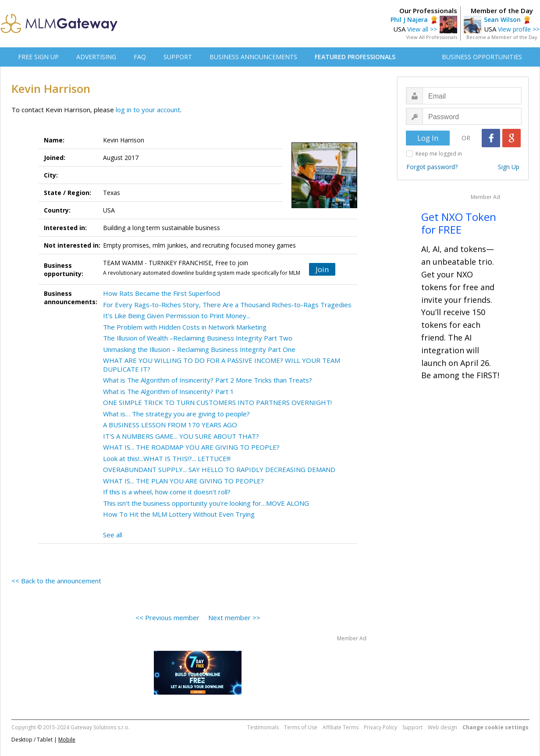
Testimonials (263, 727)
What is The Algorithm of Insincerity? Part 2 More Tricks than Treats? (208, 380)
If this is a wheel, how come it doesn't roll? (167, 492)
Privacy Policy (380, 727)
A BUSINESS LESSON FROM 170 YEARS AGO (170, 425)
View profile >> (519, 29)
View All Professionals (432, 37)
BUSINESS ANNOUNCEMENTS (253, 57)
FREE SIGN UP (38, 57)
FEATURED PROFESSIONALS (355, 57)
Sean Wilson (502, 20)
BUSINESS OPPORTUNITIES (482, 57)
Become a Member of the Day (502, 37)
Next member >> (234, 618)
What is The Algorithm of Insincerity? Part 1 (169, 391)
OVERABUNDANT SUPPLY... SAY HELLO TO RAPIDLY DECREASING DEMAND (219, 469)
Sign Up (509, 167)
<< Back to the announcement (56, 581)
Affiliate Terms (341, 727)
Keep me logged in (439, 154)
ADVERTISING (96, 57)
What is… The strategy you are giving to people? (176, 414)
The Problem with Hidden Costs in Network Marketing (185, 327)
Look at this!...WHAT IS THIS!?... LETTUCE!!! (167, 458)
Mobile (67, 740)
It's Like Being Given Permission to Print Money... (177, 316)
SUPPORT (178, 57)
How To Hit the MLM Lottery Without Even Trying (179, 514)
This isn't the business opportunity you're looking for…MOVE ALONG (206, 503)
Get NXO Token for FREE (459, 223)
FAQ (140, 57)
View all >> (422, 29)
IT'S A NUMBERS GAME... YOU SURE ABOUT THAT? (181, 436)
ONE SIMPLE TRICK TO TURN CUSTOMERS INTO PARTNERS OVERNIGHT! (217, 402)
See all (113, 535)
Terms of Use (301, 727)
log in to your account (148, 110)
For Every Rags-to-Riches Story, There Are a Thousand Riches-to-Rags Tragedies (227, 305)
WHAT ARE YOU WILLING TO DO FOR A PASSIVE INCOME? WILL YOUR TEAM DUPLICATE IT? (222, 365)
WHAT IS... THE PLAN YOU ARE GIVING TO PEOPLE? (183, 481)
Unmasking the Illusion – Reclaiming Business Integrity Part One (199, 349)
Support (412, 727)
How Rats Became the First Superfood (162, 293)
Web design (442, 727)
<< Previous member (167, 618)
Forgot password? (432, 167)
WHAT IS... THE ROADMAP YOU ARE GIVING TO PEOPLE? (191, 447)
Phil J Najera (409, 20)
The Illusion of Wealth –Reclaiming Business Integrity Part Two (198, 338)
